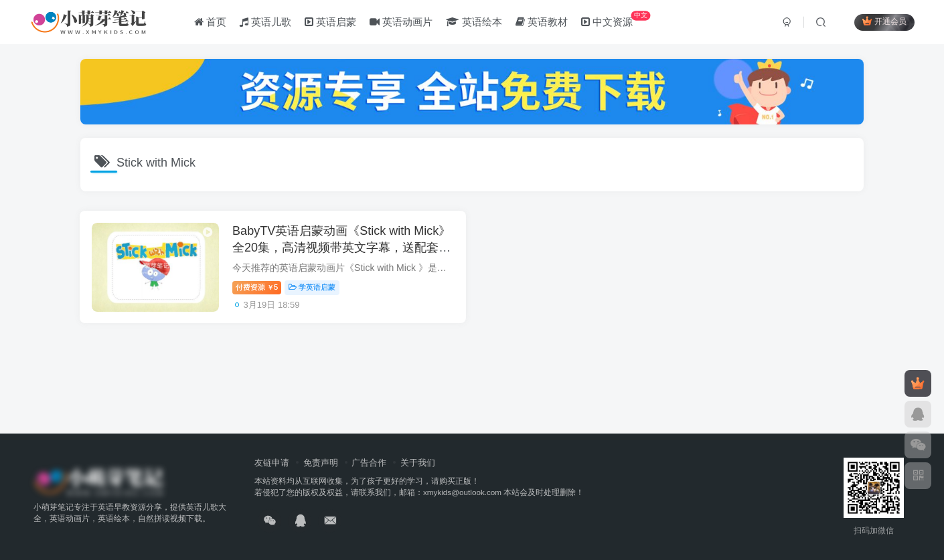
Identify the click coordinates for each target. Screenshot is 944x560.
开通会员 (883, 22)
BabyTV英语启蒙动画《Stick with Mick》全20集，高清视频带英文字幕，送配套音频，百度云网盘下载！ (343, 248)
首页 (211, 22)
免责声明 (321, 463)
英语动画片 (402, 22)
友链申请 (272, 463)
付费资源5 (259, 288)
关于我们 (418, 463)
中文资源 (616, 20)
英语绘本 (475, 22)
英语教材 (542, 22)
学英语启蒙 (314, 288)
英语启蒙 (332, 22)
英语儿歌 (266, 22)
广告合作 (369, 463)
